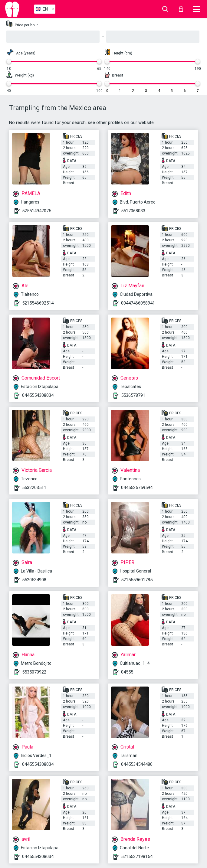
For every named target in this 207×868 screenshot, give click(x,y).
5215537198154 (137, 857)
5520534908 (34, 580)
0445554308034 (38, 395)
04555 (127, 672)
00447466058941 (138, 303)
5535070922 (34, 672)
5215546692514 (38, 303)
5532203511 (34, 488)
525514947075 (37, 211)
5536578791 (133, 395)
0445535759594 (137, 488)
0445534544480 (137, 764)
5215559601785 (137, 580)
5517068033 (133, 211)
